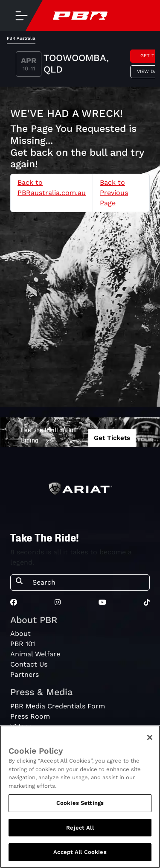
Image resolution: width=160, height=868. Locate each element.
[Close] (150, 737)
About (20, 634)
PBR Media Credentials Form (58, 706)
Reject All (80, 828)
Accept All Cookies (80, 852)
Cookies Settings (80, 803)
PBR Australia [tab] (21, 38)
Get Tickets (112, 438)
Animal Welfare (35, 654)
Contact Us (29, 664)
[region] (80, 797)
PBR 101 (23, 644)
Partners (25, 674)
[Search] (88, 583)
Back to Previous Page (114, 193)
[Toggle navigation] (21, 15)
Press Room (30, 716)
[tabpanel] (80, 65)
